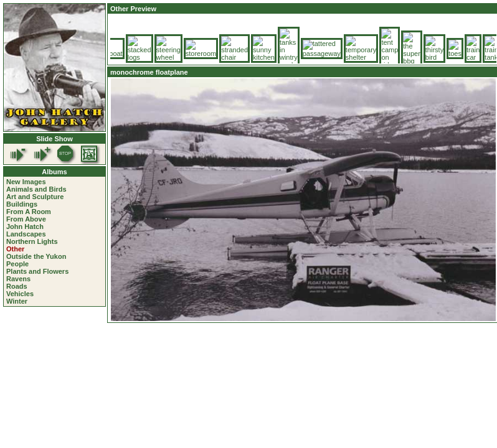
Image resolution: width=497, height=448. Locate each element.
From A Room (29, 212)
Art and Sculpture (35, 197)
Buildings (22, 204)
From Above (26, 219)
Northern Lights (32, 241)
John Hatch (25, 226)
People (17, 264)
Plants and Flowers (37, 271)
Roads (17, 286)
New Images (26, 182)
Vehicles (20, 294)
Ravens (18, 279)
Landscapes (26, 234)
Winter (17, 301)
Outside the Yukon (36, 256)
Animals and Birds (36, 189)
